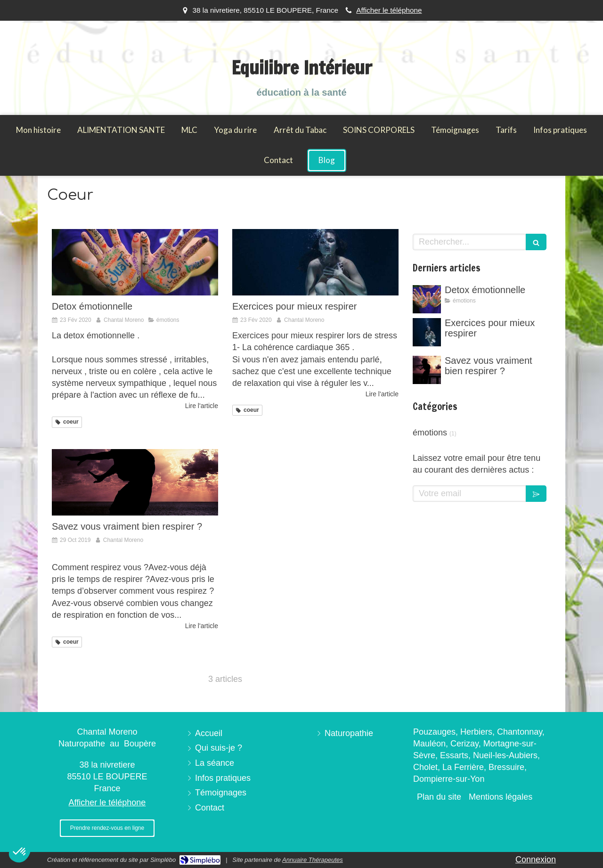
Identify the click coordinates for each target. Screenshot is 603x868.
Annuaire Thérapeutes (313, 860)
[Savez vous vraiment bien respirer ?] (135, 482)
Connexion (536, 860)
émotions (430, 433)
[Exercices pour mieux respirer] (315, 262)
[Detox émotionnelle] (135, 262)
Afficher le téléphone (389, 10)
